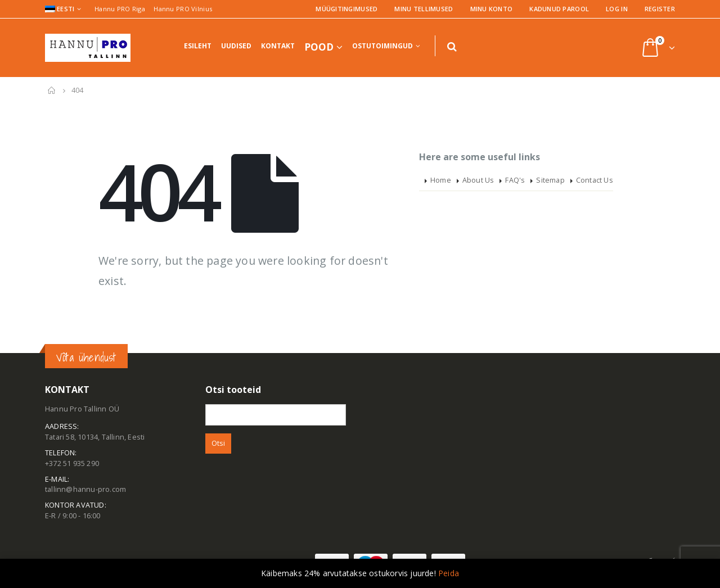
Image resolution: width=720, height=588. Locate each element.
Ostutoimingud (382, 46)
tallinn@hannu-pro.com (85, 489)
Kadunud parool (559, 9)
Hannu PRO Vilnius (183, 9)
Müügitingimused (346, 9)
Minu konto (492, 9)
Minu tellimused (424, 9)
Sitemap (550, 180)
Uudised (236, 46)
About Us (478, 180)
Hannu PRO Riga (120, 9)
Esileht (198, 46)
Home (441, 180)
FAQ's (515, 180)
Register (660, 9)
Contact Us (595, 180)
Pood (319, 47)
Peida (449, 573)
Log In (617, 9)
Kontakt (278, 46)
